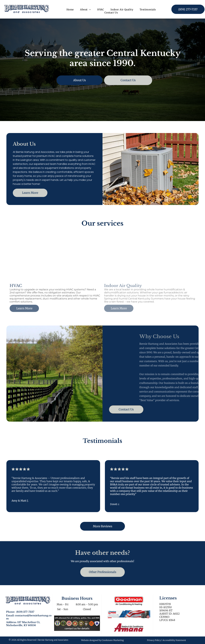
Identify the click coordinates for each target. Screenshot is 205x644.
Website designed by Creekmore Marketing (102, 640)
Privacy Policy (154, 640)
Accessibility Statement (174, 640)
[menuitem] (70, 10)
